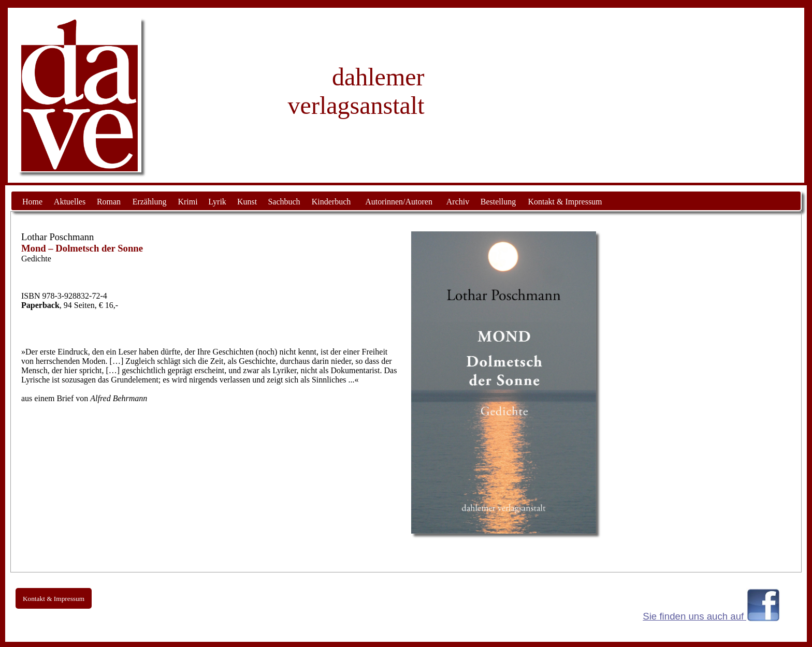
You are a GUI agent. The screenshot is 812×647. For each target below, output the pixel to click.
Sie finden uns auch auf (694, 616)
